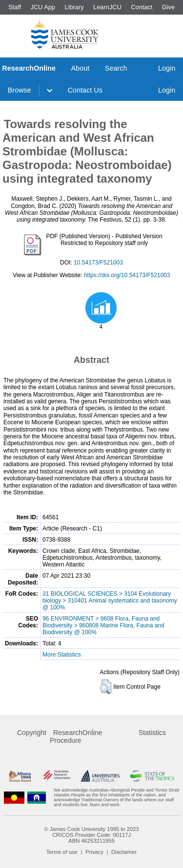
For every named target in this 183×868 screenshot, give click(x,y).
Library (74, 7)
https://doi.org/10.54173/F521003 (127, 275)
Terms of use (62, 852)
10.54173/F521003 (98, 263)
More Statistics (62, 655)
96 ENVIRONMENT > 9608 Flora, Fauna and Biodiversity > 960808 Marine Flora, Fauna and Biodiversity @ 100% (103, 625)
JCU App (43, 7)
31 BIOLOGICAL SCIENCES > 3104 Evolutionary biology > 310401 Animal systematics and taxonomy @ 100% (110, 601)
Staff (15, 7)
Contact (142, 7)
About (81, 68)
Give (168, 7)
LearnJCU (107, 7)
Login (167, 68)
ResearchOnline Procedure (76, 736)
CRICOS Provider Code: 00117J (91, 835)
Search (116, 68)
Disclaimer (124, 852)
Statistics (152, 733)
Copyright (32, 733)
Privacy (94, 852)
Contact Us (85, 90)
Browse (20, 90)
